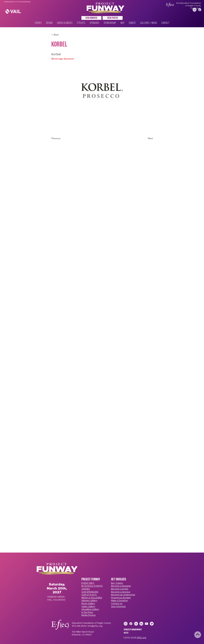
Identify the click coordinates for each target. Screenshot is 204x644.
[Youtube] (147, 624)
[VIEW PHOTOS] (113, 18)
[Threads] (136, 624)
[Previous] (61, 138)
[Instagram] (195, 10)
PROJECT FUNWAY (91, 579)
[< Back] (61, 35)
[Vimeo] (152, 624)
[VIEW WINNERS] (91, 18)
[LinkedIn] (141, 624)
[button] (117, 583)
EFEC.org (142, 638)
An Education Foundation (189, 3)
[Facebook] (200, 10)
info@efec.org (95, 626)
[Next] (145, 138)
